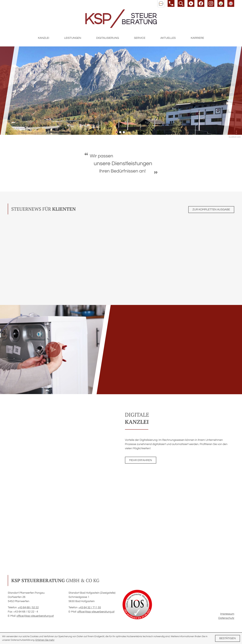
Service (140, 38)
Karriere (197, 38)
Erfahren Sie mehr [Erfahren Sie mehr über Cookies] (45, 640)
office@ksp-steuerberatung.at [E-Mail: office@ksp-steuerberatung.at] (35, 616)
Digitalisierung (108, 38)
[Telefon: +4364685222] (28, 607)
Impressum (227, 614)
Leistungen (73, 38)
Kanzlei (44, 38)
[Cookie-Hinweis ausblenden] (227, 638)
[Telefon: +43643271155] (90, 607)
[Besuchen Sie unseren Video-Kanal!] (191, 3)
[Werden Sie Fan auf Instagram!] (211, 3)
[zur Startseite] (121, 19)
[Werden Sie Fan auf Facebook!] (201, 3)
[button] (161, 3)
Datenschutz (226, 618)
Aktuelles (168, 38)
